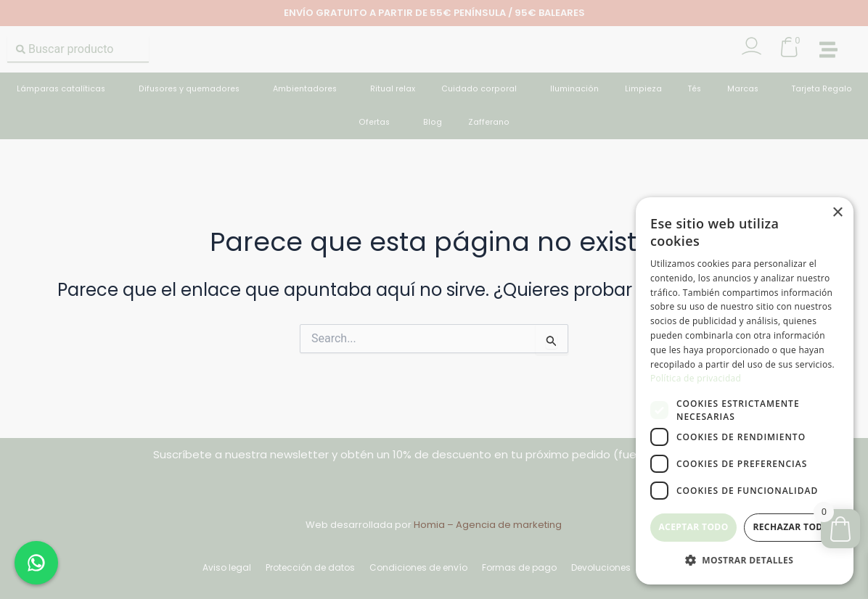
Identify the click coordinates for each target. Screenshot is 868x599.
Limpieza (643, 89)
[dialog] (745, 391)
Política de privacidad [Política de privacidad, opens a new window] (696, 378)
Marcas (746, 89)
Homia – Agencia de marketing (488, 525)
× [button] (837, 213)
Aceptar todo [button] (693, 527)
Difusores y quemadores (193, 89)
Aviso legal (227, 567)
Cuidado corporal (483, 89)
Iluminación (574, 89)
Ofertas (378, 123)
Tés (695, 89)
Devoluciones (601, 567)
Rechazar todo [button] (791, 527)
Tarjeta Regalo (822, 89)
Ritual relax (393, 89)
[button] (828, 50)
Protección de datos (310, 567)
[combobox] (78, 49)
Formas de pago (519, 567)
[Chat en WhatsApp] (36, 563)
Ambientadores (308, 89)
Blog (433, 122)
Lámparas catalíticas (65, 89)
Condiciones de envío (418, 567)
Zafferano (489, 122)
